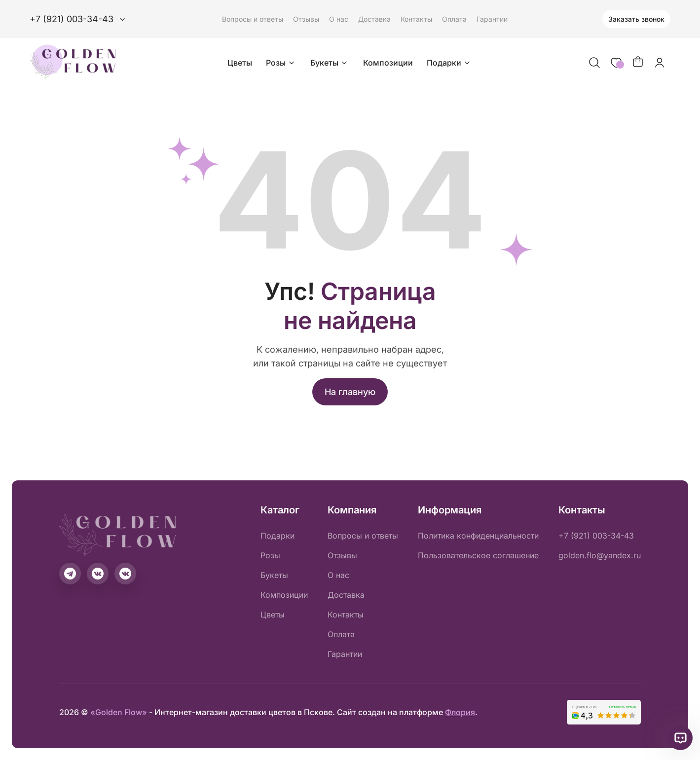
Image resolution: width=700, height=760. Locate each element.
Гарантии (492, 19)
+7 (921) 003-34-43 (596, 536)
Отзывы (306, 19)
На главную (350, 392)
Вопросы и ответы (253, 19)
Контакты (416, 19)
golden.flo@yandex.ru (600, 555)
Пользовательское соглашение (478, 555)
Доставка (374, 19)
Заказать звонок (636, 19)
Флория (460, 712)
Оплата (454, 19)
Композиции (388, 63)
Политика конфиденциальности (478, 536)
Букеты (330, 63)
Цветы (240, 63)
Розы (281, 63)
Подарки (449, 63)
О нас (339, 19)
